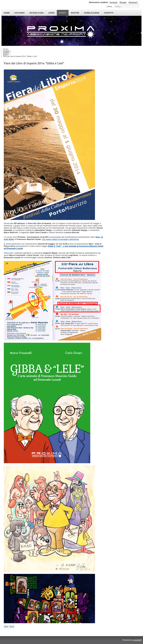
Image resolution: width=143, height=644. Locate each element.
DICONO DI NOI (36, 13)
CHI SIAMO (19, 13)
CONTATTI (109, 13)
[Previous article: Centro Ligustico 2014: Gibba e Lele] (6, 627)
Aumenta (113, 2)
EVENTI (63, 13)
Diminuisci (133, 2)
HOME (7, 13)
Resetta (123, 2)
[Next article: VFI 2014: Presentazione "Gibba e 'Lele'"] (12, 627)
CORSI (51, 13)
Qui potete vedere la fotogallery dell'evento (60, 239)
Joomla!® (137, 640)
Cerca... (110, 6)
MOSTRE (75, 13)
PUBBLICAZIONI (91, 13)
